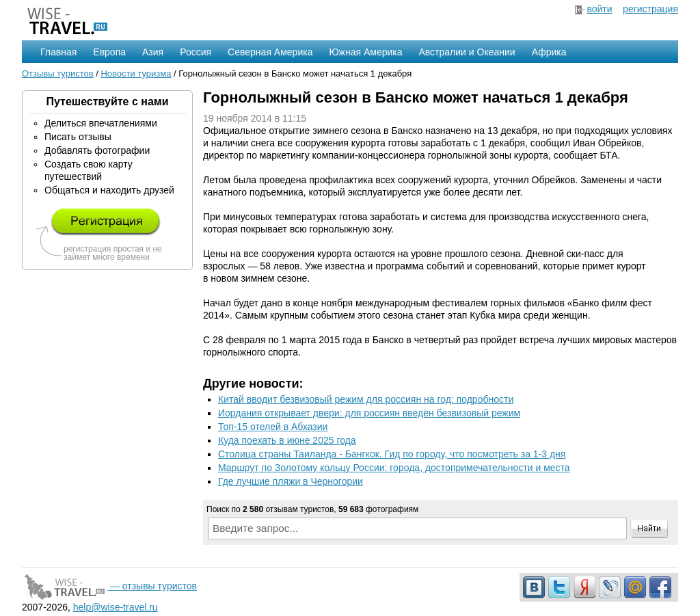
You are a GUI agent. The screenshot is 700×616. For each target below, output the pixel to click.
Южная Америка (365, 52)
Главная (58, 52)
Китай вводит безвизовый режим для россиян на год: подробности (366, 399)
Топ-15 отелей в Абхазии (273, 427)
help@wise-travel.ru (116, 607)
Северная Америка (270, 52)
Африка (549, 52)
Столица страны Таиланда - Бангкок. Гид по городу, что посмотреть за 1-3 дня (392, 454)
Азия (153, 52)
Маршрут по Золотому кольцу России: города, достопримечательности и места (394, 468)
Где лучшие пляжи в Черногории (291, 481)
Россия (196, 52)
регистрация (650, 9)
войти (599, 9)
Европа (109, 52)
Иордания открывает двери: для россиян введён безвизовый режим (369, 413)
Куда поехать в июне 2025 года (287, 440)
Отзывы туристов (58, 73)
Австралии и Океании (467, 52)
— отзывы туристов (109, 586)
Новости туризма (136, 73)
